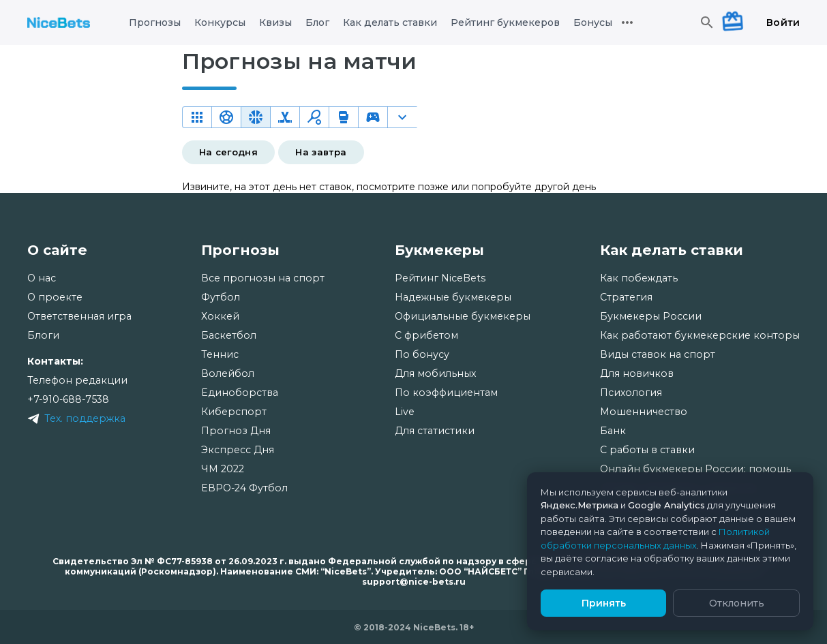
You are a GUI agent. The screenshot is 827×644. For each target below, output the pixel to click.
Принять (604, 603)
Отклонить (737, 603)
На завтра (321, 152)
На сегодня (229, 152)
